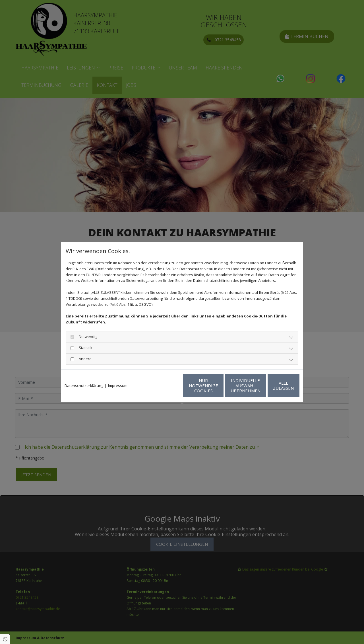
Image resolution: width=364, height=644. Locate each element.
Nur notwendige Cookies (165, 385)
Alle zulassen (273, 385)
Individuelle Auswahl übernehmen (219, 385)
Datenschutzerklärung (84, 385)
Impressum (118, 385)
